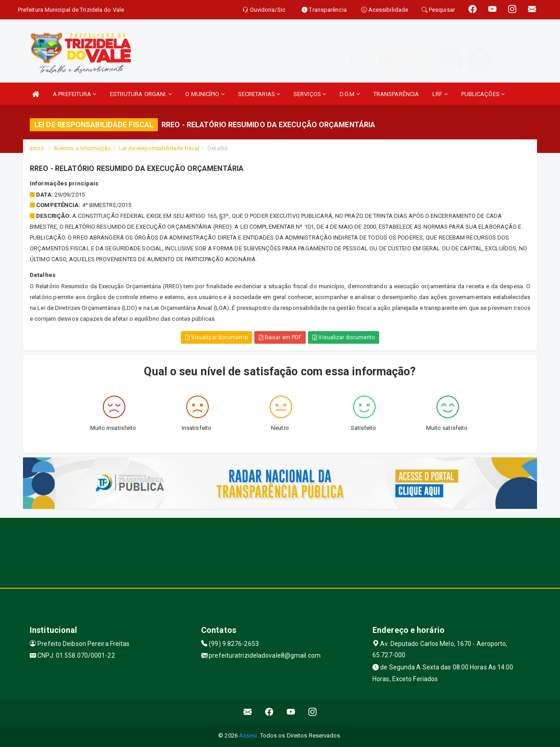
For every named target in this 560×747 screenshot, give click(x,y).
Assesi (248, 735)
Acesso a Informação (82, 148)
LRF (440, 94)
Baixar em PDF (280, 337)
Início (37, 148)
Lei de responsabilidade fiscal (159, 148)
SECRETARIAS (259, 94)
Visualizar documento (216, 337)
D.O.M (350, 94)
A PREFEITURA (74, 94)
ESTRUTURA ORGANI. (141, 94)
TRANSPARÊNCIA (396, 94)
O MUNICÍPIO (205, 94)
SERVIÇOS (310, 94)
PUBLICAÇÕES (483, 94)
